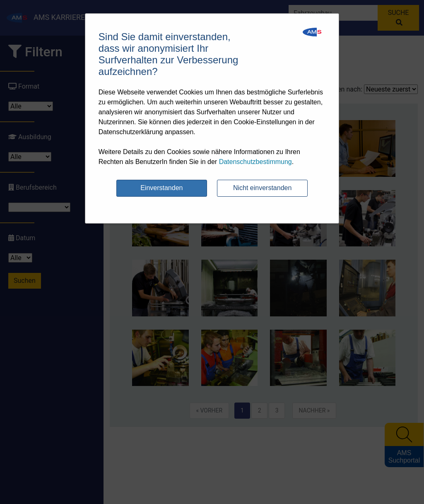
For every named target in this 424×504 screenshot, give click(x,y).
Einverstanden (161, 188)
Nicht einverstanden (262, 188)
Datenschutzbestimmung (255, 162)
